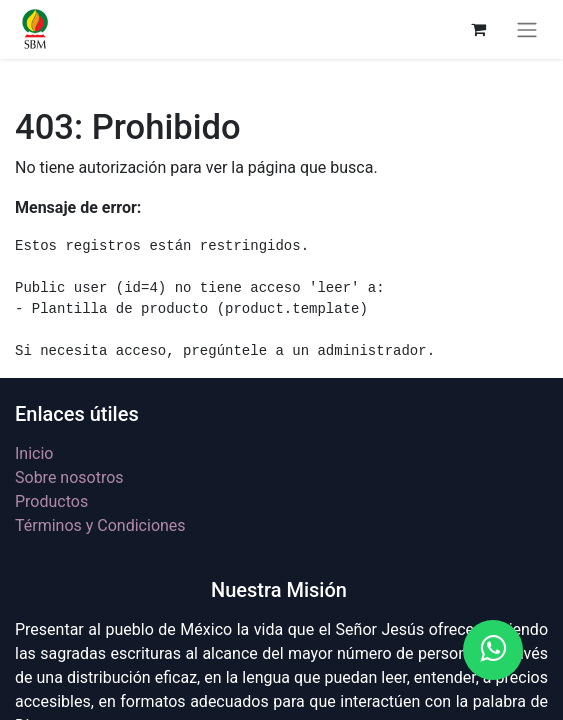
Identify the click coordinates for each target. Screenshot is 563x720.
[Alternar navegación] (527, 29)
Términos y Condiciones (100, 525)
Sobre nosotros (69, 477)
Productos (51, 501)
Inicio (34, 453)
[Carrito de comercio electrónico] (478, 29)
